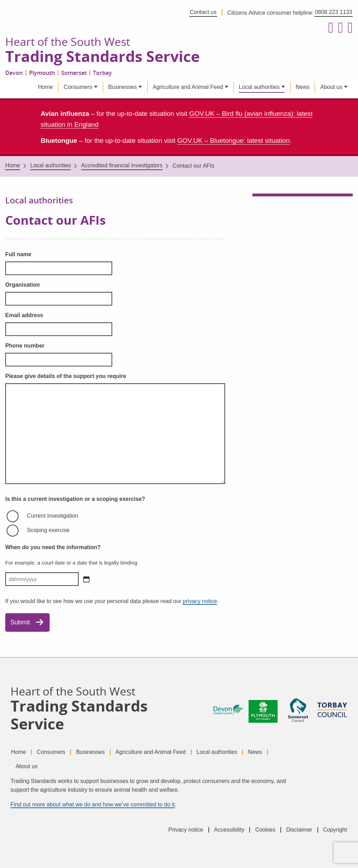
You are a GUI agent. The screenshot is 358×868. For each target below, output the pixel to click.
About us (331, 87)
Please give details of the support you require (66, 376)
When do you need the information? (53, 547)
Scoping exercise (48, 530)
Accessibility (229, 830)
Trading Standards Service (102, 57)
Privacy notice (186, 830)
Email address (24, 315)
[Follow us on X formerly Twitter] (339, 28)
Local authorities (259, 87)
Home (46, 87)
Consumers (78, 87)
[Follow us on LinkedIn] (349, 28)
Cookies (265, 830)
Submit (20, 622)
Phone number (25, 346)
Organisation (23, 285)
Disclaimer (299, 830)
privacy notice (200, 601)
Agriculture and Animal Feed (188, 87)
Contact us (203, 12)
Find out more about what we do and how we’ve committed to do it (93, 804)
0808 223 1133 (334, 12)
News (302, 87)
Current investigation (53, 516)
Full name (18, 254)
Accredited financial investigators (122, 165)
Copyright (335, 830)
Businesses (122, 87)
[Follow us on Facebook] (329, 28)
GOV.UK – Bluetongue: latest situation (233, 141)
